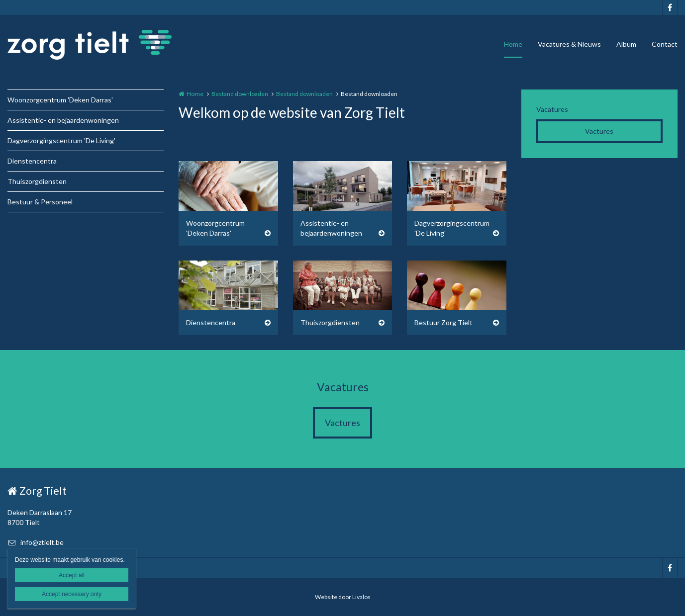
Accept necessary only (72, 594)
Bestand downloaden (240, 94)
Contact (665, 44)
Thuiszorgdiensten (37, 181)
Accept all (72, 575)
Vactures (599, 131)
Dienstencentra (32, 161)
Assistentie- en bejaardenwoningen (63, 120)
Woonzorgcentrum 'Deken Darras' (60, 100)
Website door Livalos (343, 597)
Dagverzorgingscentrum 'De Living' (61, 140)
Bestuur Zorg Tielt (443, 322)
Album (626, 44)
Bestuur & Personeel (40, 202)
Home (513, 44)
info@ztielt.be (36, 542)
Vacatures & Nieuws (569, 44)
